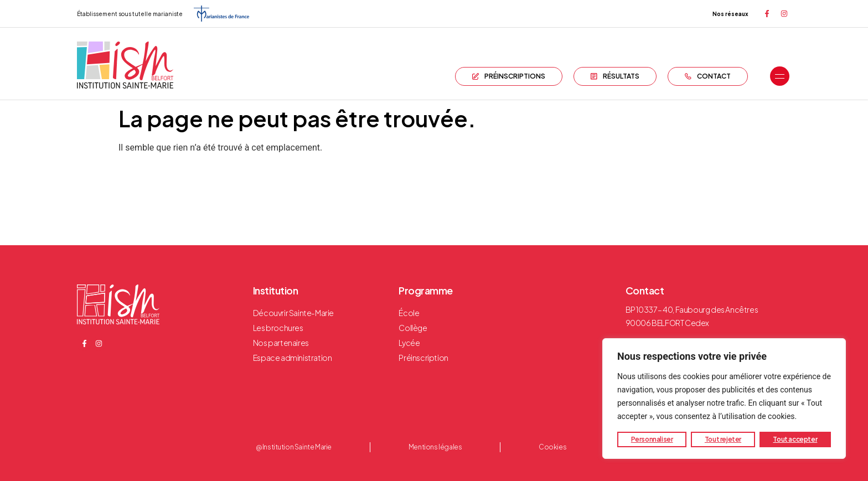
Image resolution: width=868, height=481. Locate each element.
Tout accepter (795, 439)
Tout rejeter (723, 439)
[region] (724, 399)
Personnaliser (652, 439)
